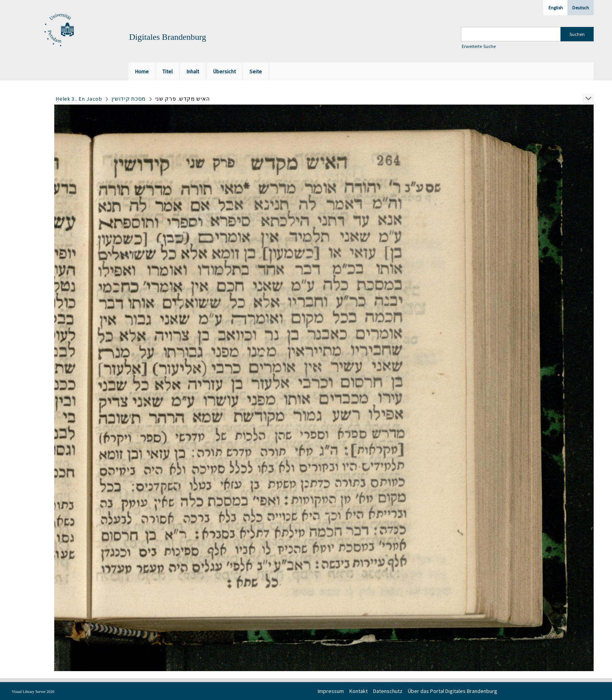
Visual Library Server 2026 (33, 692)
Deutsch (581, 8)
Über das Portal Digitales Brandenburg (453, 691)
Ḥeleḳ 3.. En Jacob (79, 99)
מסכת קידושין (129, 99)
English (556, 8)
